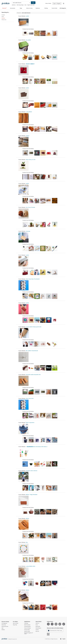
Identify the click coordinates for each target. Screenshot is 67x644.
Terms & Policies (27, 628)
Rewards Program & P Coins (29, 633)
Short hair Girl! (30, 398)
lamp (25, 5)
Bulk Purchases (27, 625)
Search (33, 3)
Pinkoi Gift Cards (5, 626)
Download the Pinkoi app (55, 631)
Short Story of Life (31, 160)
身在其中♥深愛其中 (30, 64)
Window (3, 630)
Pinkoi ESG (38, 626)
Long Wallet (29, 112)
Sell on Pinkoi (48, 3)
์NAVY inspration (30, 423)
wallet (27, 16)
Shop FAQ (15, 625)
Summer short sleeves (32, 471)
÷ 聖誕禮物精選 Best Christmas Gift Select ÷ (37, 447)
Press (37, 625)
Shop (3, 17)
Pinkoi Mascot (38, 628)
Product (3, 15)
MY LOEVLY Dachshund (32, 351)
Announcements (27, 626)
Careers (37, 630)
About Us (37, 623)
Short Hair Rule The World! (33, 279)
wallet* (28, 136)
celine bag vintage (20, 5)
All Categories (4, 623)
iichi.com (37, 631)
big (27, 542)
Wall (2, 628)
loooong (28, 231)
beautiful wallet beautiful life (33, 375)
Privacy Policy (27, 630)
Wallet (28, 518)
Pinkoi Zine (4, 20)
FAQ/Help (26, 623)
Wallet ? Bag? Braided (32, 495)
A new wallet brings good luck (34, 327)
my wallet (28, 40)
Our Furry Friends (30, 207)
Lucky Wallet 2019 (31, 566)
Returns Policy (27, 631)
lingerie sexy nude (31, 5)
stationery (14, 5)
